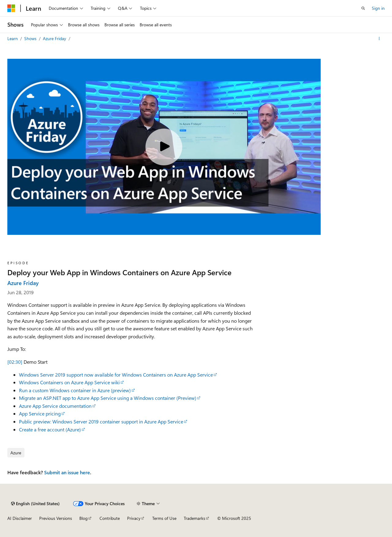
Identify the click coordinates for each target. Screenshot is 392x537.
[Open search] (363, 8)
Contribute (110, 518)
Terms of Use (164, 518)
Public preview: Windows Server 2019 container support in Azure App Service (101, 421)
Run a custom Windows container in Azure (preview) (75, 390)
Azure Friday (55, 38)
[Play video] (164, 147)
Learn (13, 38)
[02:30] (15, 362)
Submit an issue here (67, 472)
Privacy (134, 518)
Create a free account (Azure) (50, 429)
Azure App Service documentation (55, 406)
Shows (31, 38)
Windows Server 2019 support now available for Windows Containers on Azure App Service (116, 375)
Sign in (378, 8)
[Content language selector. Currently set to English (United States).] (35, 504)
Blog (83, 518)
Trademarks (194, 518)
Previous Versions (56, 518)
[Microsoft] (11, 8)
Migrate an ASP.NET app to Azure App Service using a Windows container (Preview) (108, 398)
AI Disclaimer (20, 518)
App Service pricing (40, 413)
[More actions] (379, 39)
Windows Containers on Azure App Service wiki (69, 382)
